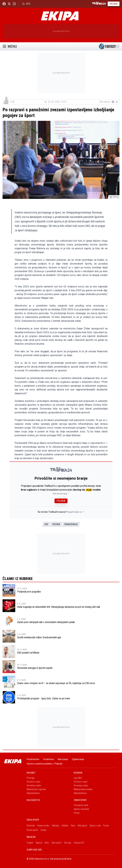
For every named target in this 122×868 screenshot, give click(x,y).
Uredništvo (49, 759)
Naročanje (63, 759)
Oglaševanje (78, 759)
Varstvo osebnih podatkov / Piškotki (45, 764)
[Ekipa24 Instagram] (14, 4)
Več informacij (61, 494)
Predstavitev (33, 759)
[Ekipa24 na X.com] (9, 4)
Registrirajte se (76, 512)
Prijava (114, 4)
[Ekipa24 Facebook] (4, 4)
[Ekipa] (60, 16)
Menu (10, 46)
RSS (26, 4)
